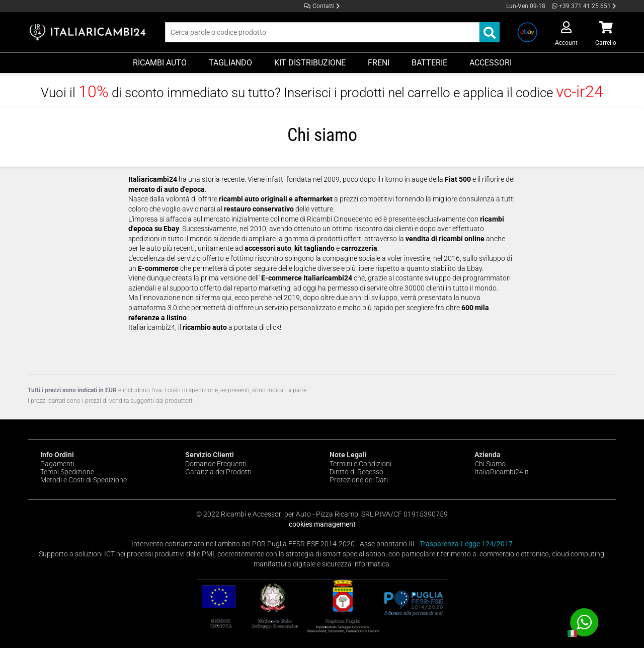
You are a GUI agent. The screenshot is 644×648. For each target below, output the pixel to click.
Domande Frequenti (216, 464)
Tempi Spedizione (67, 472)
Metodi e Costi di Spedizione (84, 480)
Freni (379, 63)
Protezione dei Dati (359, 480)
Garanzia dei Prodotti (218, 472)
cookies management (322, 524)
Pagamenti (57, 464)
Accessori (491, 63)
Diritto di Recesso (356, 472)
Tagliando (230, 63)
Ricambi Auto (160, 63)
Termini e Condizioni (360, 464)
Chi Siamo (490, 464)
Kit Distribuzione (310, 63)
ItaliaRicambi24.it (502, 472)
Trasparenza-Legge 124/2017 (466, 544)
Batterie (429, 63)
